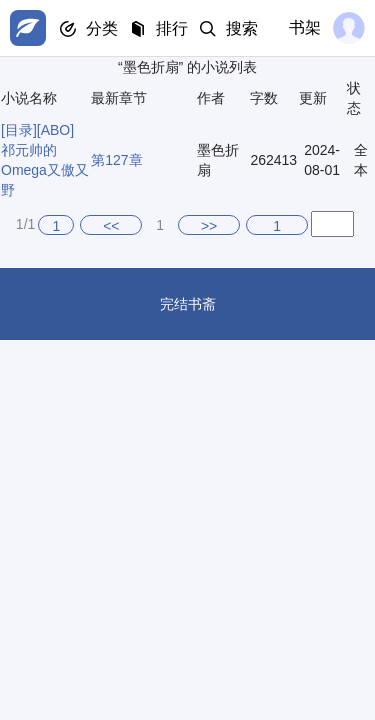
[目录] (19, 130)
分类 (102, 28)
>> (209, 226)
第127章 (116, 160)
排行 (172, 28)
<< (111, 226)
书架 (305, 27)
